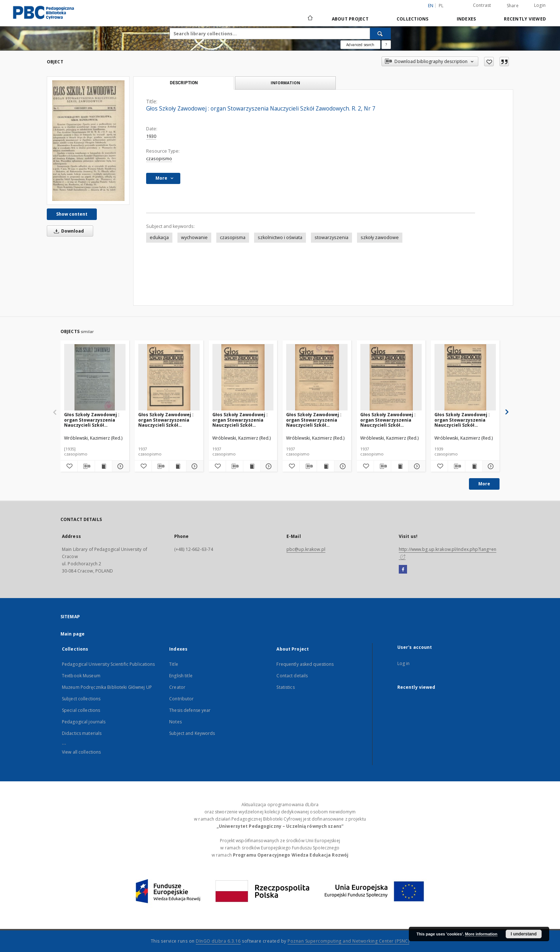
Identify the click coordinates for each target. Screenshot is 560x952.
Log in (404, 663)
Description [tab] (184, 83)
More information (481, 934)
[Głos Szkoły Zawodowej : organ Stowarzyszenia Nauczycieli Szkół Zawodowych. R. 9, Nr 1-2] (317, 378)
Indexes (466, 19)
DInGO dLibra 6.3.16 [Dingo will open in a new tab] (218, 941)
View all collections (81, 752)
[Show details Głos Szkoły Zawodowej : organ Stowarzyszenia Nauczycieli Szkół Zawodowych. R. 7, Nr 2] (120, 466)
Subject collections (81, 699)
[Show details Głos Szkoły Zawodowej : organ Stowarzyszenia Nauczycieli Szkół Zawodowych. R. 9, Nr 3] (416, 466)
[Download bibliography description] (86, 466)
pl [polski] (441, 6)
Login (540, 5)
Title (174, 664)
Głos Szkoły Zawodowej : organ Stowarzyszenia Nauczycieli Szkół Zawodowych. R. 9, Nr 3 (388, 420)
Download (68, 231)
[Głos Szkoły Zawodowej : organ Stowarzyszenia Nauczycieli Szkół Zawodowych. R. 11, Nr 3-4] (465, 378)
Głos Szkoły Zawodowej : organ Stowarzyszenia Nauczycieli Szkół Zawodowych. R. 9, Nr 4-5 (166, 420)
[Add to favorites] (489, 62)
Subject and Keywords (192, 733)
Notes (175, 722)
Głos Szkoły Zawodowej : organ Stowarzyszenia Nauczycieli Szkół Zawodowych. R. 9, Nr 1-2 (314, 420)
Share (513, 6)
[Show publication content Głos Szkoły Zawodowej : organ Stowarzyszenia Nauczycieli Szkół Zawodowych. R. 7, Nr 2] (103, 466)
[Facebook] (403, 570)
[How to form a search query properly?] (386, 45)
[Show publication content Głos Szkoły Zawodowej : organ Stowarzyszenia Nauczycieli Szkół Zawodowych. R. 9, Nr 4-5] (178, 466)
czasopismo (159, 159)
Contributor (181, 699)
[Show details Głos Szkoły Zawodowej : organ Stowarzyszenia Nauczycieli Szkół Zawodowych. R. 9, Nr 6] (268, 466)
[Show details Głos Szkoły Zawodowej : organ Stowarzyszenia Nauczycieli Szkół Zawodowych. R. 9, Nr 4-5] (194, 466)
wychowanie (194, 237)
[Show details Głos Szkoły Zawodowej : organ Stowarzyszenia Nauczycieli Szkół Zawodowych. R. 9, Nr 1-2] (342, 466)
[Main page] (310, 19)
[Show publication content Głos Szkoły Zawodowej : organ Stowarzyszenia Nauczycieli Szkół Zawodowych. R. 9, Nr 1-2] (326, 466)
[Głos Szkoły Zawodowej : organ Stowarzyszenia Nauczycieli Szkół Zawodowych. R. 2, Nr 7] (88, 141)
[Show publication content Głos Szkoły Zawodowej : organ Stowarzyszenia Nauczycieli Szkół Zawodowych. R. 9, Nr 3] (400, 466)
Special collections (81, 710)
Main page (73, 634)
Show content (72, 214)
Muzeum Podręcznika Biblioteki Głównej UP (107, 687)
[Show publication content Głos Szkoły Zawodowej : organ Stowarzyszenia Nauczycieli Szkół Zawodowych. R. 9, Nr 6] (252, 466)
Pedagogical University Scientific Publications (109, 664)
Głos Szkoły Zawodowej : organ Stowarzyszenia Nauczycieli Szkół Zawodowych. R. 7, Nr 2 (92, 420)
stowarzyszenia (331, 237)
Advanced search (360, 45)
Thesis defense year (190, 710)
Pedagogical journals (84, 722)
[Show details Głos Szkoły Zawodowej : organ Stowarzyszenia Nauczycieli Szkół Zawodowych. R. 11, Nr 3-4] (490, 466)
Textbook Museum (81, 676)
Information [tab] (285, 83)
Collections (413, 19)
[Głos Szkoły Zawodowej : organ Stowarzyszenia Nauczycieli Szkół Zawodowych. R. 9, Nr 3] (391, 378)
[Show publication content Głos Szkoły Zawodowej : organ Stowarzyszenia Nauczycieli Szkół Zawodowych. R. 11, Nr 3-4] (474, 466)
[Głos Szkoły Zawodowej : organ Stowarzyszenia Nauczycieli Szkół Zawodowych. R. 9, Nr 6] (243, 378)
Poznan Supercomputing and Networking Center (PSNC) (348, 941)
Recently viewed (525, 19)
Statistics (285, 687)
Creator (177, 687)
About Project (350, 19)
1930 (151, 136)
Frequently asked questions (305, 664)
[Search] (380, 33)
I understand (524, 934)
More (484, 484)
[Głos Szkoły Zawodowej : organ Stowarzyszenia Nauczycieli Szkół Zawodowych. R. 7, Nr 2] (95, 378)
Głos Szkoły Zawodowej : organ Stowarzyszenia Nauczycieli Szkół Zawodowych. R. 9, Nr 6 (240, 420)
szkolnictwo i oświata (280, 237)
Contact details (292, 676)
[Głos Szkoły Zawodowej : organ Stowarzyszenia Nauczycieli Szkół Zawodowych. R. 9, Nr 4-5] (169, 378)
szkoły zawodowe (380, 237)
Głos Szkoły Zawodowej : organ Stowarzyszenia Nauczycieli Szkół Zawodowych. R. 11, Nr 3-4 (464, 420)
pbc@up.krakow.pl (306, 549)
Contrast (482, 5)
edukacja (159, 237)
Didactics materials (82, 733)
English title (181, 676)
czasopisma (233, 237)
